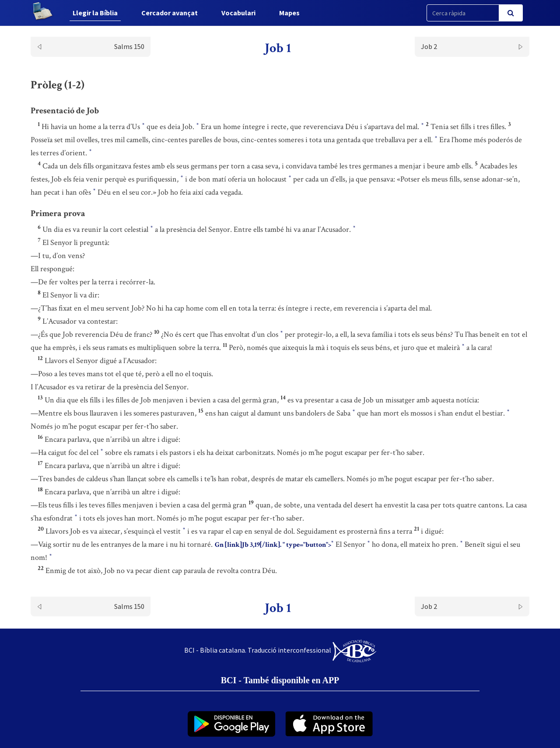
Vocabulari (238, 13)
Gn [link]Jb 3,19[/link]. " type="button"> (274, 544)
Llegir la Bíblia (95, 13)
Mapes (289, 13)
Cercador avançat (170, 13)
